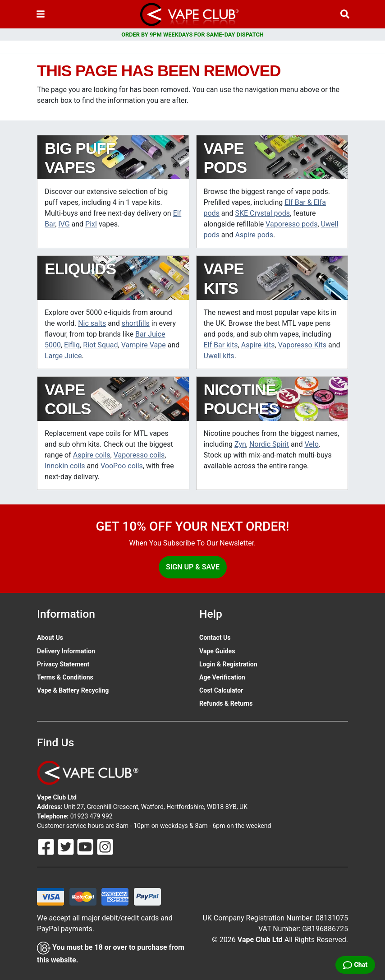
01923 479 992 (92, 816)
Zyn (240, 444)
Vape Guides (217, 651)
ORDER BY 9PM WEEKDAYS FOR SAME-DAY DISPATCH (192, 35)
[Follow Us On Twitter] (67, 846)
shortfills (136, 323)
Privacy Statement (63, 664)
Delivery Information (66, 651)
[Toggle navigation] (41, 14)
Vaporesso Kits (302, 345)
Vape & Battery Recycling (73, 690)
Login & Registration (228, 664)
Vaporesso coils (139, 455)
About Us (50, 638)
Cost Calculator (221, 690)
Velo (311, 444)
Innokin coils (65, 466)
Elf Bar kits (221, 345)
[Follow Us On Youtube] (86, 846)
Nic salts (92, 323)
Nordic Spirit (269, 444)
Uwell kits (219, 356)
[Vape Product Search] (345, 14)
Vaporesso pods (291, 224)
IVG (64, 224)
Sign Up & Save (193, 567)
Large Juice (63, 356)
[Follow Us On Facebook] (47, 846)
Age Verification (222, 677)
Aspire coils (92, 455)
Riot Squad (100, 345)
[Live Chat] (355, 965)
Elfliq (72, 345)
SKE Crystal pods (262, 213)
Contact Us (215, 638)
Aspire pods (254, 235)
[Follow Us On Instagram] (105, 846)
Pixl (91, 224)
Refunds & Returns (226, 703)
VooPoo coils (122, 466)
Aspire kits (258, 345)
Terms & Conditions (65, 677)
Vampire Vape (144, 345)
